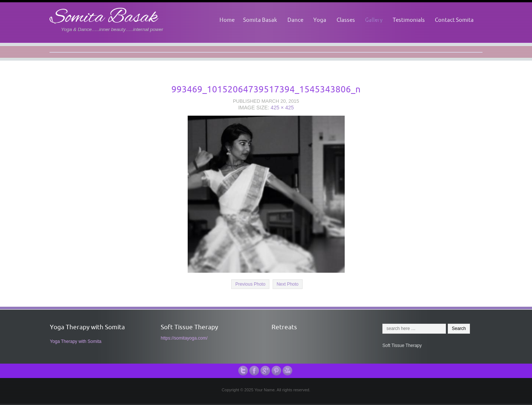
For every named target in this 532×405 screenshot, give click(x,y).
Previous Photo (250, 284)
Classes (346, 20)
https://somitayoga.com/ (184, 338)
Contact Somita (454, 20)
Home (227, 20)
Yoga (320, 20)
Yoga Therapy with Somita (76, 341)
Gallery (374, 20)
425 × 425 (282, 108)
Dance (295, 20)
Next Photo (288, 284)
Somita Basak (104, 18)
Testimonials (409, 20)
